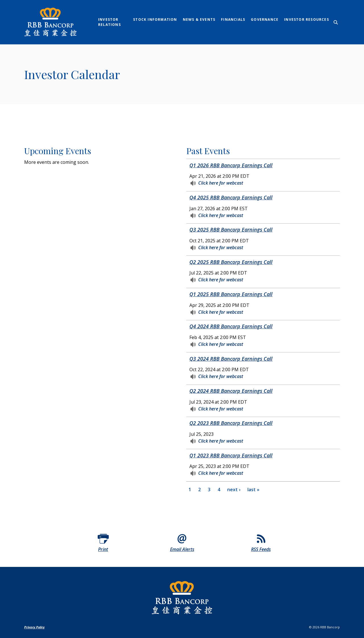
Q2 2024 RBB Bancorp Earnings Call (231, 391)
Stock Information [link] (155, 19)
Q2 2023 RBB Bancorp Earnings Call (231, 423)
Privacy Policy (34, 627)
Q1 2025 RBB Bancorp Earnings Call (231, 294)
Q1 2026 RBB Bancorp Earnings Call (231, 165)
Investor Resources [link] (307, 19)
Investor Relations (109, 22)
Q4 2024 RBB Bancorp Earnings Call (231, 326)
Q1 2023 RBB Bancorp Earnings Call (231, 455)
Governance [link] (265, 19)
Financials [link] (233, 19)
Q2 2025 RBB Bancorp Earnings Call (231, 262)
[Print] (103, 542)
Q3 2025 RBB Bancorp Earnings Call (231, 230)
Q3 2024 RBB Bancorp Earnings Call (231, 359)
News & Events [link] (199, 19)
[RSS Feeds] (261, 542)
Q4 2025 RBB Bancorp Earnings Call (231, 197)
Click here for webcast (221, 182)
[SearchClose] (336, 22)
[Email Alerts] (182, 542)
